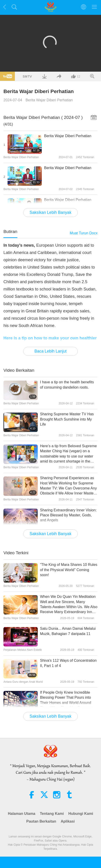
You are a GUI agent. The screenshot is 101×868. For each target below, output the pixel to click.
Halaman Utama (21, 814)
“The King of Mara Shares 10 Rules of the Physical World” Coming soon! (69, 570)
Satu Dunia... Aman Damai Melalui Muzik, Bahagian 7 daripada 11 (68, 631)
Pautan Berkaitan (41, 821)
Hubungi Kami (81, 814)
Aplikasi (68, 821)
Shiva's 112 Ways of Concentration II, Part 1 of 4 (68, 663)
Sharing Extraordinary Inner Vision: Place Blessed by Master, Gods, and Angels (68, 515)
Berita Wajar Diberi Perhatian (49, 100)
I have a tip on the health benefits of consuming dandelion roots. (67, 385)
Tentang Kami (52, 814)
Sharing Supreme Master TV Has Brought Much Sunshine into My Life (67, 419)
